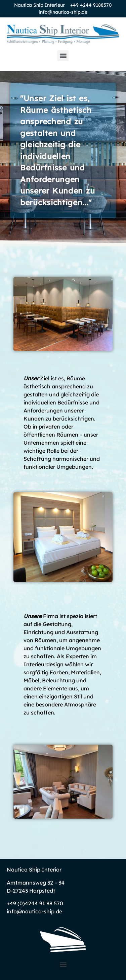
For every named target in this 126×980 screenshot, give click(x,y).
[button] (63, 56)
